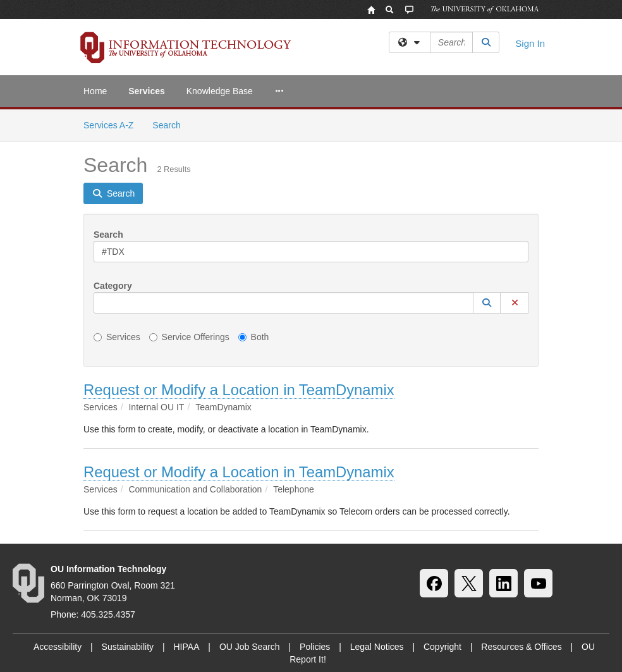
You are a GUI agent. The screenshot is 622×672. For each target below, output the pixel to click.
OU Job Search (250, 647)
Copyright (442, 647)
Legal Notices (377, 647)
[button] (487, 303)
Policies (315, 647)
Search (171, 124)
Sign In (530, 43)
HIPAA (187, 647)
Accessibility (58, 647)
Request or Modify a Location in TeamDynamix (239, 390)
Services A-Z (108, 125)
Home (95, 91)
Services (147, 91)
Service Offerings (189, 337)
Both (254, 337)
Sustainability (128, 647)
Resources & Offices (521, 647)
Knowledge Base (220, 91)
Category (113, 286)
